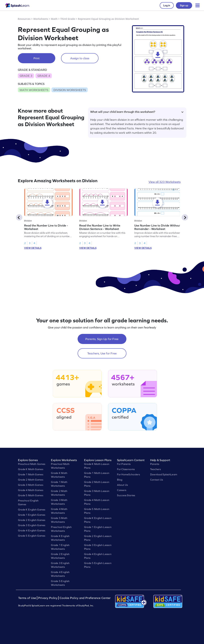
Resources (24, 19)
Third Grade (68, 19)
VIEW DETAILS (33, 248)
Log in (167, 5)
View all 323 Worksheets (165, 182)
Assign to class (80, 58)
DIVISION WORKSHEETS (70, 90)
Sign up (184, 5)
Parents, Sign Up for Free (102, 339)
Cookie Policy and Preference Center (85, 598)
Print (37, 58)
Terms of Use (28, 598)
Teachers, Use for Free (102, 353)
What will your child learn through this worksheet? (137, 112)
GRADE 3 (26, 76)
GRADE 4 (44, 76)
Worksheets (41, 19)
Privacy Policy (48, 598)
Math (54, 19)
